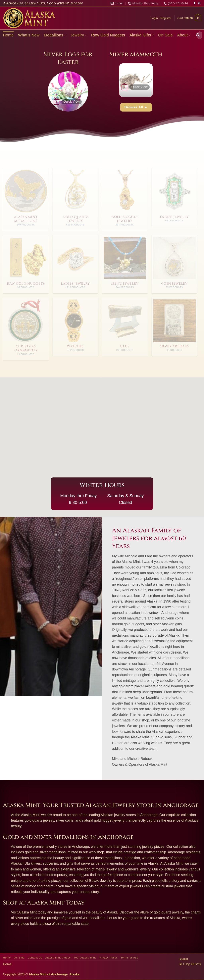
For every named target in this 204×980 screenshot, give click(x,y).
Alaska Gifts (142, 35)
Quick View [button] (71, 101)
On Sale (165, 35)
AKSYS (196, 964)
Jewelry (78, 35)
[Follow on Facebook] (195, 3)
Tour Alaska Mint (85, 958)
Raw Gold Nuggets (108, 35)
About (184, 35)
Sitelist (183, 959)
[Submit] (198, 35)
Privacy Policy (108, 958)
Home (8, 35)
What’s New (29, 35)
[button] (161, 18)
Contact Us (35, 958)
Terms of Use (129, 958)
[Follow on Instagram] (199, 3)
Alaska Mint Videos (58, 958)
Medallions (55, 35)
